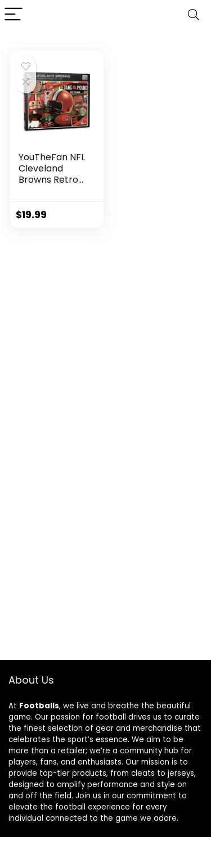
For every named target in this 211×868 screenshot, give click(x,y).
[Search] (194, 15)
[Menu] (14, 15)
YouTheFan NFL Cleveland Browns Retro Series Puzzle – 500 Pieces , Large (52, 185)
